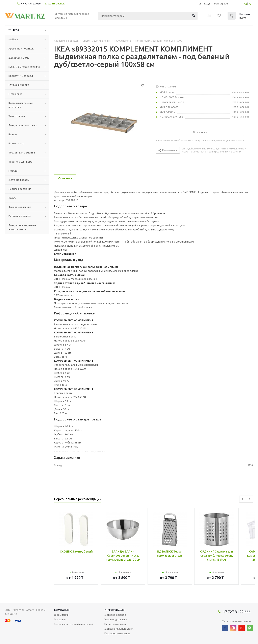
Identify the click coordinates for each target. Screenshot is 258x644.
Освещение (15, 94)
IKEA (16, 30)
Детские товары (19, 180)
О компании (61, 615)
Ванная (13, 134)
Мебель (13, 39)
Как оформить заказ (117, 633)
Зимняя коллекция (20, 207)
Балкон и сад (16, 143)
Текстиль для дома (20, 162)
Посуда (13, 171)
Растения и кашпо (20, 216)
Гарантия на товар (116, 624)
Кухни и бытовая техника (24, 67)
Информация (114, 610)
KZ (245, 4)
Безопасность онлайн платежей (74, 624)
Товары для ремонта (22, 152)
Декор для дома (19, 58)
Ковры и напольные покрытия (21, 105)
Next (250, 499)
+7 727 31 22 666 (31, 3)
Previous (243, 499)
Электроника (17, 116)
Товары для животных (23, 125)
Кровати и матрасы (21, 76)
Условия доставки (116, 619)
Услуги (12, 198)
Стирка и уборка (19, 85)
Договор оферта (115, 615)
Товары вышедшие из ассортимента (22, 227)
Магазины (60, 619)
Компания (62, 610)
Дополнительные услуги (119, 629)
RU (249, 4)
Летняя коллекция (20, 189)
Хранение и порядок (21, 48)
